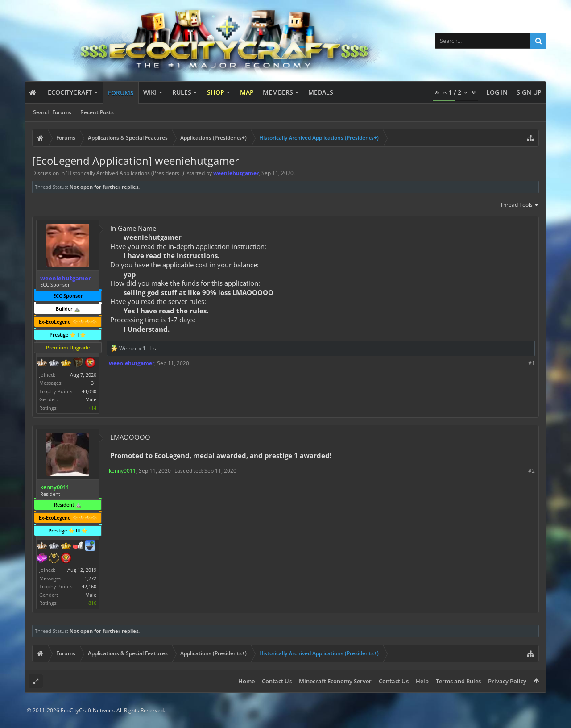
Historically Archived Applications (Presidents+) (126, 173)
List (154, 348)
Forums (121, 93)
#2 (532, 471)
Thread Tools (519, 205)
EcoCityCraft (70, 92)
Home (246, 681)
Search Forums (52, 112)
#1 (532, 363)
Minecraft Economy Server (335, 681)
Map (247, 92)
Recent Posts (97, 112)
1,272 (90, 578)
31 (94, 383)
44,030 (89, 391)
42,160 (89, 586)
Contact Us (277, 681)
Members (278, 92)
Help (422, 681)
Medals (321, 92)
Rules (182, 92)
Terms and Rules (458, 681)
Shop (216, 92)
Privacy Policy (507, 681)
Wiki (150, 92)
